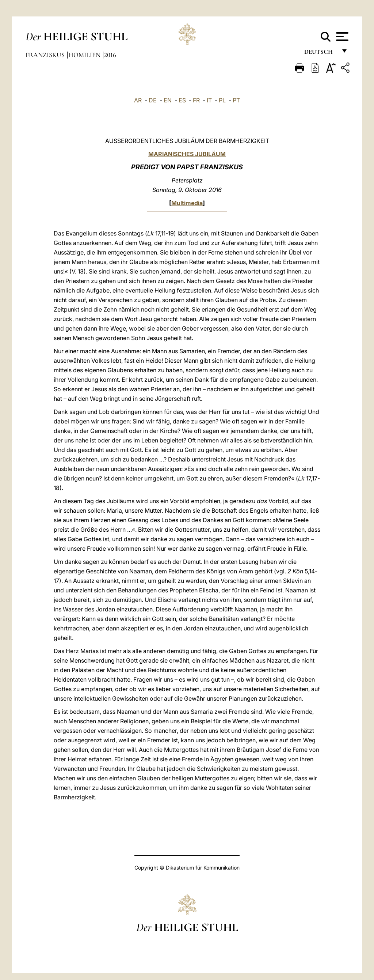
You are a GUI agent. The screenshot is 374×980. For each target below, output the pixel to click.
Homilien (85, 55)
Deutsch (320, 54)
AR (138, 100)
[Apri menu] (341, 37)
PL (222, 100)
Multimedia (187, 203)
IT (209, 100)
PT (236, 100)
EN (168, 100)
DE (153, 100)
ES (182, 100)
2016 (110, 55)
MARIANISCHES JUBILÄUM (187, 154)
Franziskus (46, 55)
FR (196, 100)
